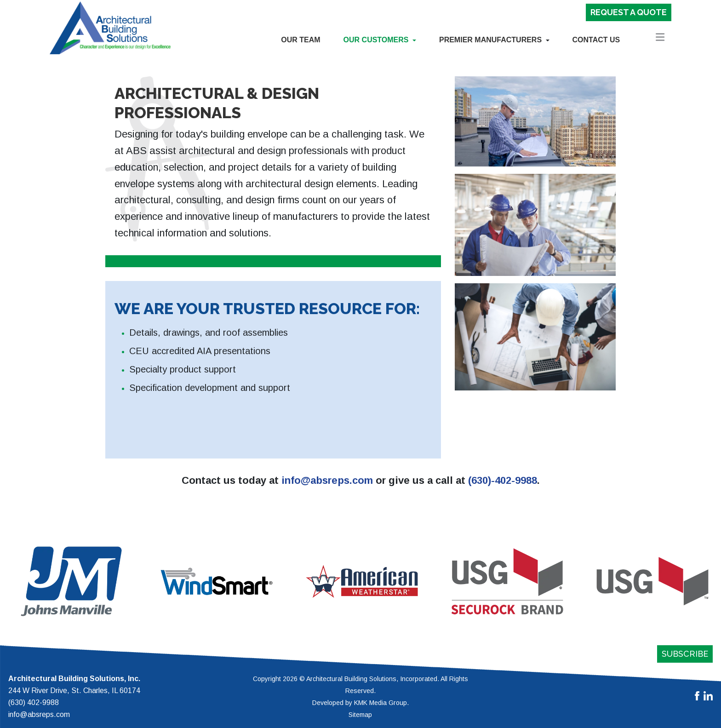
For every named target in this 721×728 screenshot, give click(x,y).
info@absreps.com (327, 480)
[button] (380, 40)
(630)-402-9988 (503, 480)
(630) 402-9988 (34, 702)
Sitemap (360, 715)
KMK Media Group (381, 703)
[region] (360, 581)
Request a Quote (629, 12)
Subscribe (685, 654)
